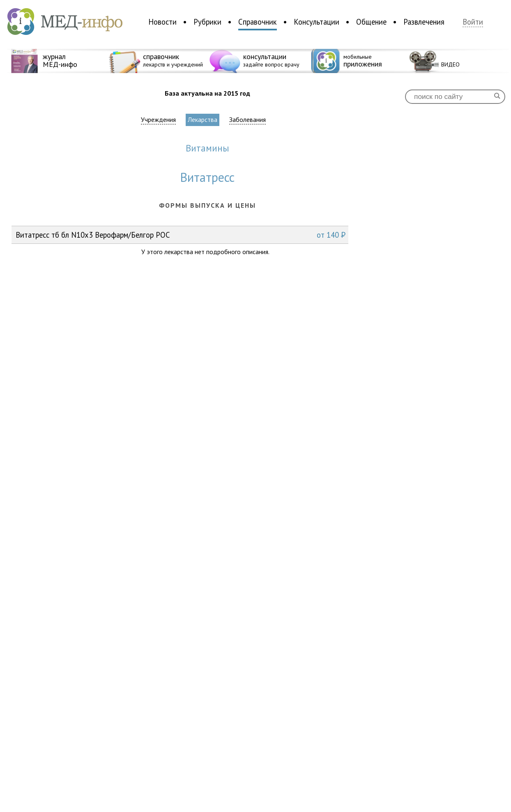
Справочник (258, 22)
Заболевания (247, 120)
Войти (473, 22)
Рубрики (207, 22)
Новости (162, 22)
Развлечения (424, 22)
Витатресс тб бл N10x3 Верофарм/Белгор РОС (181, 235)
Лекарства (203, 119)
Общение (371, 22)
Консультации (316, 22)
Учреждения (158, 120)
